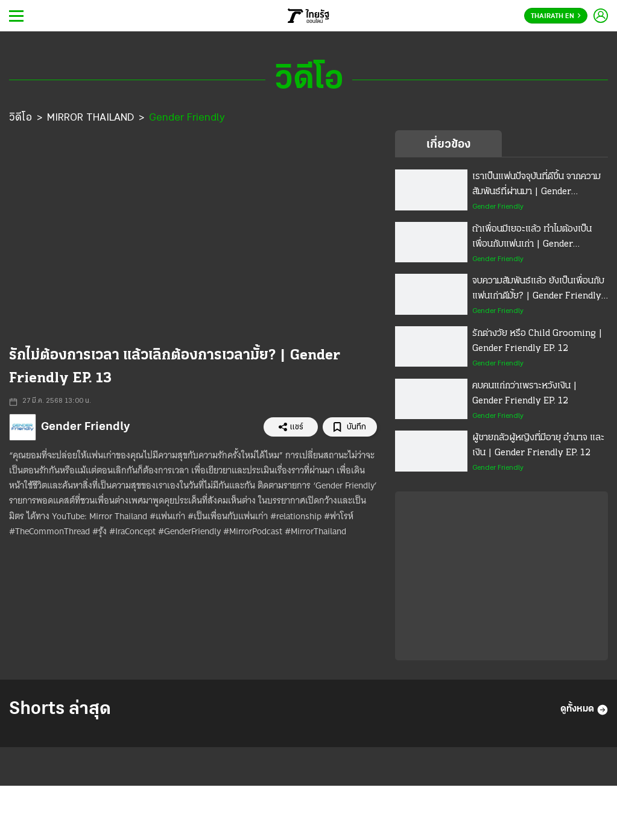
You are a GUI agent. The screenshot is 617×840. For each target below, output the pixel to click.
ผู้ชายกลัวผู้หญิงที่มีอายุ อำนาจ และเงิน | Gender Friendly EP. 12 (538, 445)
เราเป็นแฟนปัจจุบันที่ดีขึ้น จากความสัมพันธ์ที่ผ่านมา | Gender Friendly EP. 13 (536, 186)
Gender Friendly (187, 118)
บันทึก (350, 427)
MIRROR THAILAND (90, 118)
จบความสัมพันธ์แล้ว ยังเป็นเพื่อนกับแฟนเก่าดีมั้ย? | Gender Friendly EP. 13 (538, 290)
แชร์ (291, 427)
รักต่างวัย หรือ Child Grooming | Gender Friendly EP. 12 (537, 341)
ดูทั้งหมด (584, 710)
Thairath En (556, 16)
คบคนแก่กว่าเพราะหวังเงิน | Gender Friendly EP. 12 (525, 393)
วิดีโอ (21, 118)
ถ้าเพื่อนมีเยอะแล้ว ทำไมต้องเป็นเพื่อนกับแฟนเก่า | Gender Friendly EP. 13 (532, 238)
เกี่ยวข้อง (448, 145)
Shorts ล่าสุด (60, 709)
